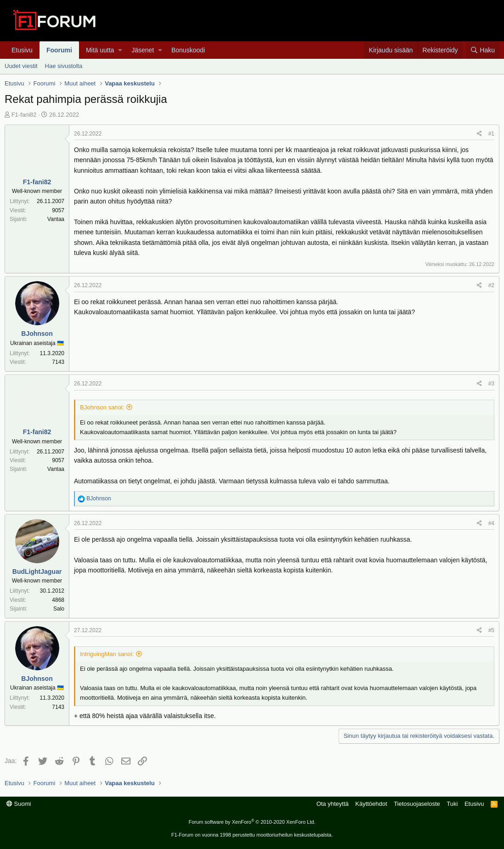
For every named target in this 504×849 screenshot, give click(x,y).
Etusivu (22, 50)
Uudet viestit (21, 66)
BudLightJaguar (37, 572)
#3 (491, 384)
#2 (491, 285)
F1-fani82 (24, 115)
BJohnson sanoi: (102, 407)
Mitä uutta (100, 50)
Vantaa (56, 219)
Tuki (452, 804)
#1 (491, 134)
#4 (491, 523)
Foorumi (59, 50)
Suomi (19, 804)
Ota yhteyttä (333, 804)
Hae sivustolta (64, 66)
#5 (491, 630)
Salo (59, 609)
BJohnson (37, 334)
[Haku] (483, 50)
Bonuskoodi (188, 50)
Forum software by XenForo (252, 822)
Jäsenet (143, 50)
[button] (120, 50)
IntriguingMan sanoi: (107, 654)
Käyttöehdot (371, 804)
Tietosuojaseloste (417, 804)
